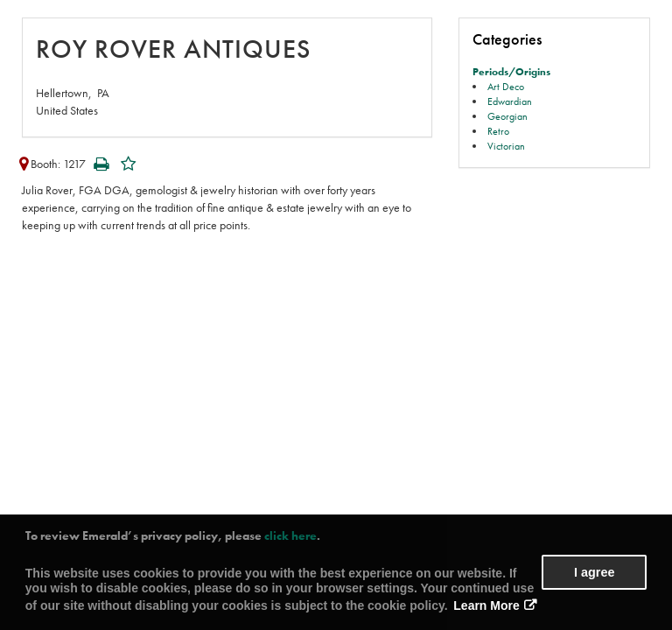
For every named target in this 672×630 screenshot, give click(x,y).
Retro (498, 131)
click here (290, 535)
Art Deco (506, 87)
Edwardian (510, 101)
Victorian (506, 146)
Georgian (507, 116)
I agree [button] (594, 572)
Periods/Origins (511, 72)
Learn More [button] (486, 605)
